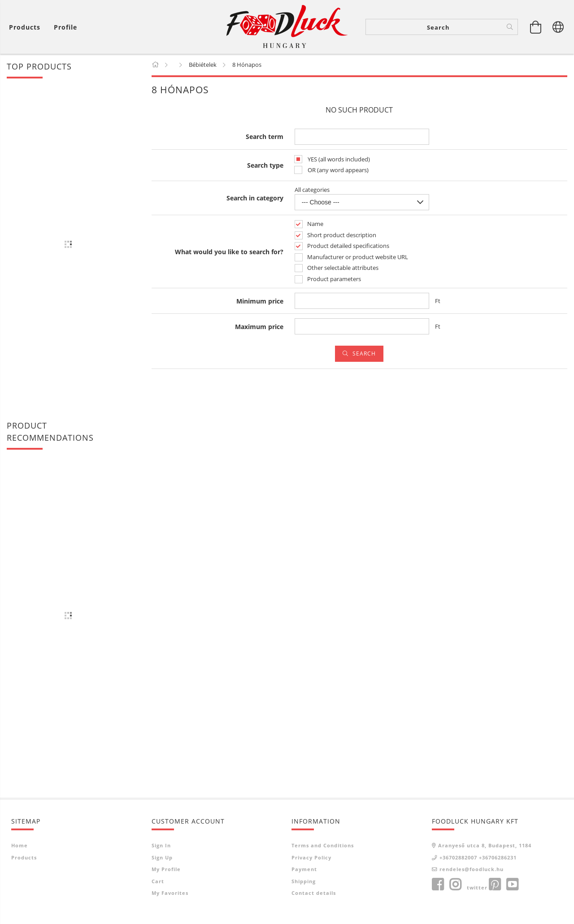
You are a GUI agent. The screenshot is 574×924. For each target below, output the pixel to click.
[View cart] (536, 27)
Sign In (161, 845)
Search (364, 354)
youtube (512, 885)
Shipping (304, 881)
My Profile (166, 869)
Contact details (314, 893)
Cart (158, 881)
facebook (438, 885)
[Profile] (65, 27)
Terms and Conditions (323, 845)
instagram (455, 885)
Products (24, 857)
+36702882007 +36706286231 (478, 857)
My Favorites (170, 893)
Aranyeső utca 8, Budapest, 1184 (485, 845)
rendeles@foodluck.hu (472, 869)
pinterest (495, 885)
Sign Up (162, 857)
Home (20, 845)
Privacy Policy (311, 857)
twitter (477, 887)
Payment (304, 869)
